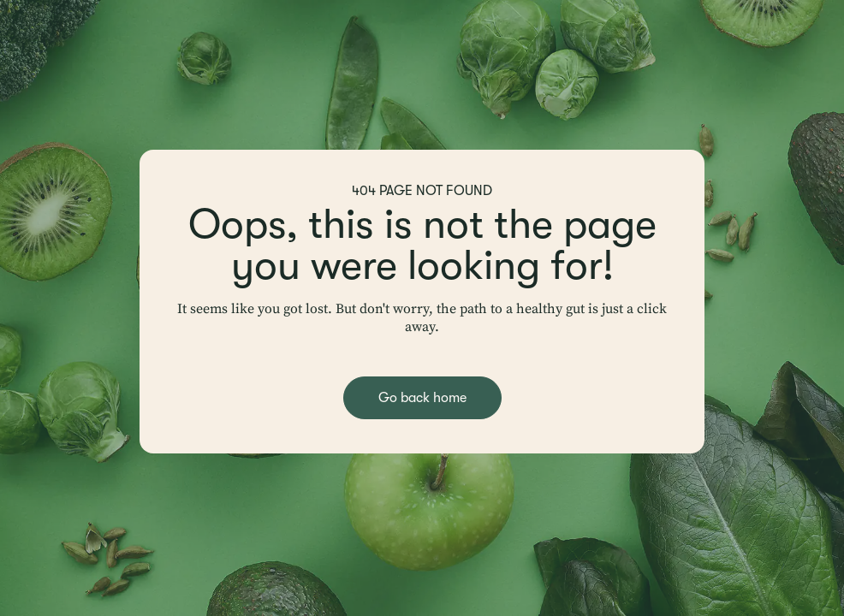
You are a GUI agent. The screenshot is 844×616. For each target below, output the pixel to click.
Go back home (422, 398)
